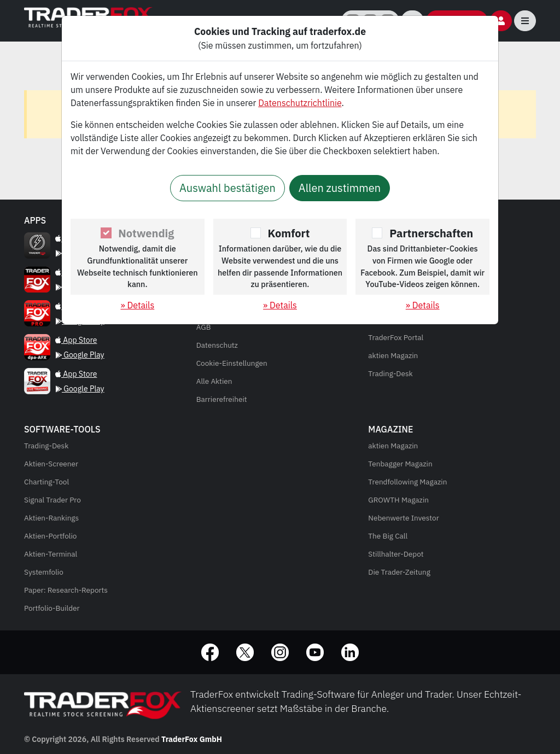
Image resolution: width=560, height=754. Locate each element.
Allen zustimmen (340, 188)
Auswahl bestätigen (227, 188)
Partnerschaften (431, 233)
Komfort (289, 233)
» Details (137, 305)
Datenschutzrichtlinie (300, 103)
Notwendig (146, 233)
